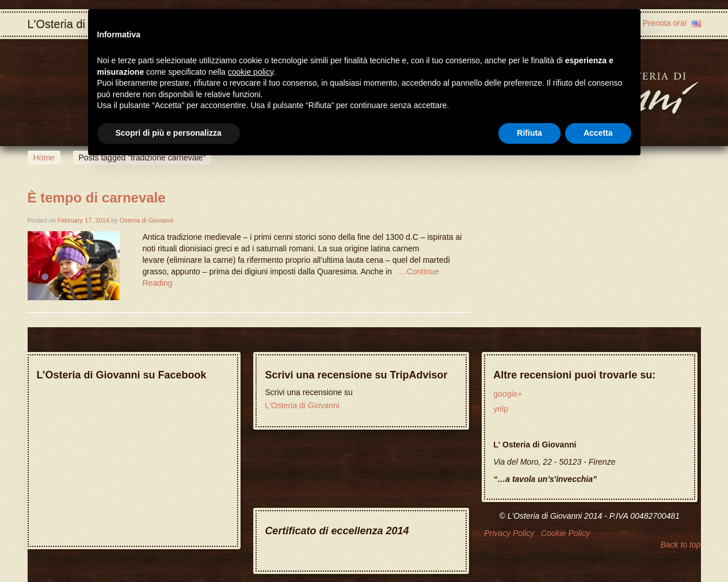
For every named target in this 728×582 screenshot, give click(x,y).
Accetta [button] (598, 133)
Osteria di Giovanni (147, 220)
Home (44, 158)
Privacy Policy (509, 533)
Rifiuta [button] (529, 133)
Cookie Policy (565, 533)
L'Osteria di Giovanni (302, 405)
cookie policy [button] (251, 72)
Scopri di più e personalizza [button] (169, 133)
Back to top (680, 545)
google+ (508, 394)
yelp (501, 409)
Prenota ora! (665, 23)
